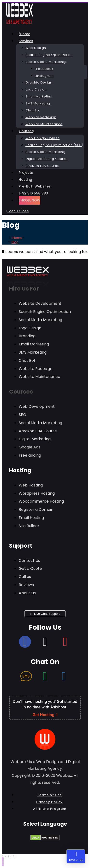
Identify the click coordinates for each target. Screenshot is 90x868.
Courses (21, 392)
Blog (15, 242)
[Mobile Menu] (18, 211)
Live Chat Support (45, 614)
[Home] (17, 238)
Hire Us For (24, 289)
